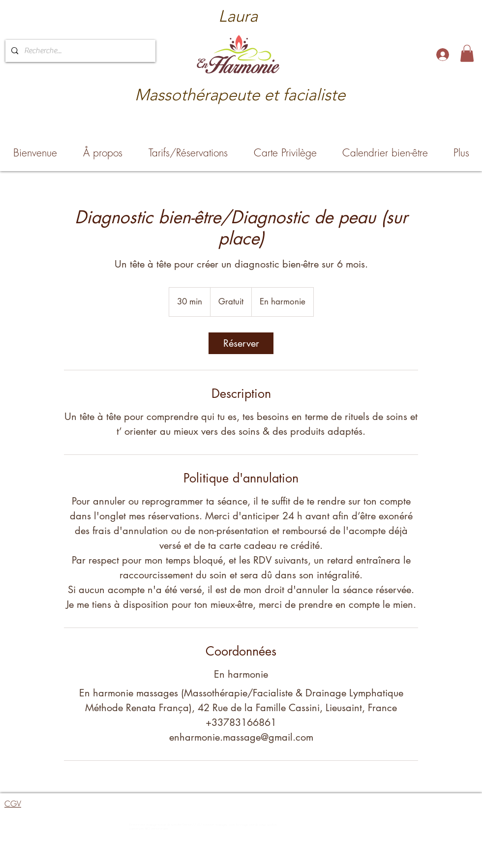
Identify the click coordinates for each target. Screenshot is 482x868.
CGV (13, 804)
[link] (241, 343)
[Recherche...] (79, 51)
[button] (467, 53)
